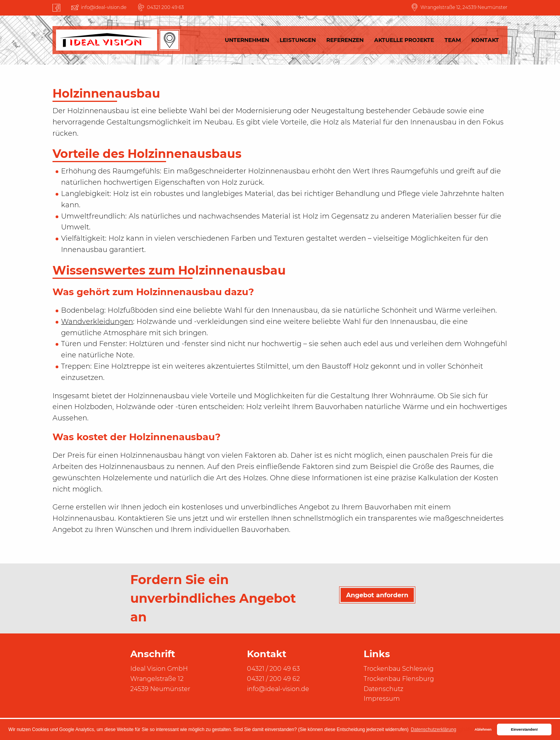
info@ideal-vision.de (104, 7)
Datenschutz (383, 689)
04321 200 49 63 (165, 7)
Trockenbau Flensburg (399, 679)
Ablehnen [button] (483, 729)
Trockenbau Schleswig (399, 669)
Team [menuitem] (453, 40)
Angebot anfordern (377, 595)
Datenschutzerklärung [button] (433, 730)
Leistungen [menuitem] (298, 40)
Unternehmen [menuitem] (247, 40)
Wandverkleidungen (97, 322)
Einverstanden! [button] (524, 729)
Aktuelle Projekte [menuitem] (404, 40)
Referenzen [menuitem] (345, 40)
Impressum (382, 699)
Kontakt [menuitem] (485, 40)
